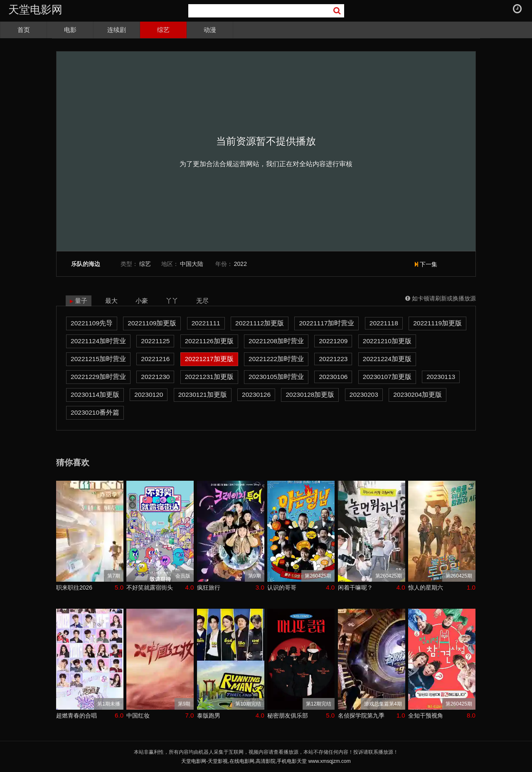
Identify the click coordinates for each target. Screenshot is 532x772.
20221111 (206, 323)
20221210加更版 (387, 341)
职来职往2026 (74, 588)
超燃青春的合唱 (76, 715)
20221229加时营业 (98, 377)
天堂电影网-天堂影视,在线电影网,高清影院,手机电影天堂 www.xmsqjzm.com (266, 761)
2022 (240, 264)
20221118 (384, 323)
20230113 (441, 377)
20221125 (155, 341)
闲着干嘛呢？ (355, 588)
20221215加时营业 (98, 359)
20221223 (333, 359)
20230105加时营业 (276, 377)
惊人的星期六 (426, 588)
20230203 (364, 395)
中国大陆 (192, 264)
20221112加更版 (260, 323)
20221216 (155, 359)
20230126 (256, 395)
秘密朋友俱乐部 (288, 715)
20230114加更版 (95, 395)
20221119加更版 (437, 323)
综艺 (163, 30)
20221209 (333, 341)
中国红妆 (138, 715)
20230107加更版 (387, 377)
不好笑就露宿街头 (150, 588)
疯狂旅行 (209, 588)
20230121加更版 (203, 395)
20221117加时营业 (326, 323)
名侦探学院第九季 (361, 715)
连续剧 (117, 30)
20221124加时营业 (98, 341)
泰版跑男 (209, 715)
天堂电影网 (35, 10)
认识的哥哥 (282, 588)
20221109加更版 (152, 323)
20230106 (333, 377)
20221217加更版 (209, 359)
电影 (70, 30)
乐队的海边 (86, 264)
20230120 (149, 395)
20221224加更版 (387, 359)
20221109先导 (92, 323)
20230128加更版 (310, 395)
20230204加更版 (417, 395)
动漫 (210, 30)
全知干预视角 (426, 715)
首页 (24, 30)
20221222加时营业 (276, 359)
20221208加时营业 (276, 341)
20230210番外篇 (95, 412)
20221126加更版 (209, 341)
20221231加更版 (209, 377)
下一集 (426, 264)
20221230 (155, 377)
